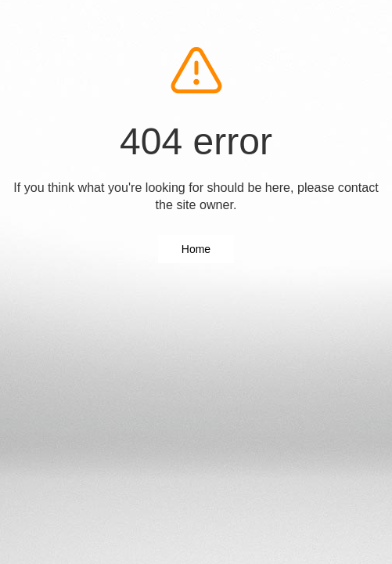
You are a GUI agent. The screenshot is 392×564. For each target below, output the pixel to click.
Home (196, 249)
